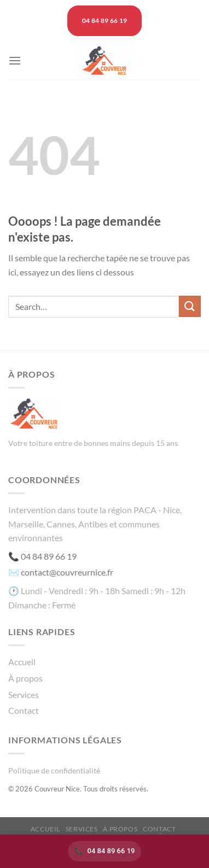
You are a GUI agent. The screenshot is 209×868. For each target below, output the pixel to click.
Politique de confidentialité (54, 770)
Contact (24, 710)
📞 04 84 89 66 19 (42, 556)
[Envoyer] (190, 306)
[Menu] (15, 60)
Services (24, 694)
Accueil (22, 662)
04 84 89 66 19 (111, 851)
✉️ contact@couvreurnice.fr (61, 572)
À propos (25, 678)
